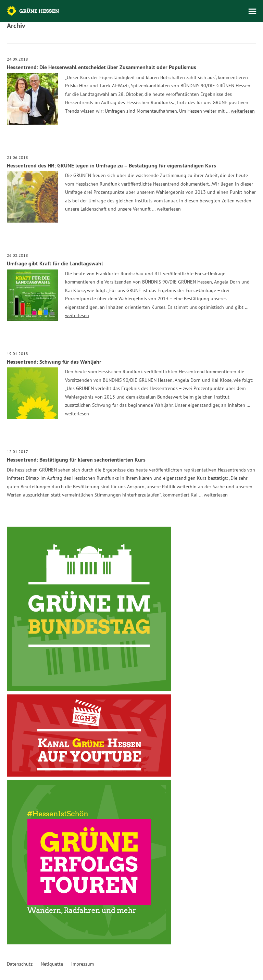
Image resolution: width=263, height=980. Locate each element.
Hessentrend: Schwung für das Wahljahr (54, 362)
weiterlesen (243, 111)
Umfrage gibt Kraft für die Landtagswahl (55, 263)
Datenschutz (20, 964)
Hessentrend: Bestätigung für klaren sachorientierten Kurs (76, 460)
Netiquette (52, 964)
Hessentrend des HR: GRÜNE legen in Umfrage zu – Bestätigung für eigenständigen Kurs (111, 165)
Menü (252, 11)
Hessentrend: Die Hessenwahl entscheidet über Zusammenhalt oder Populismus (102, 67)
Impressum (83, 964)
